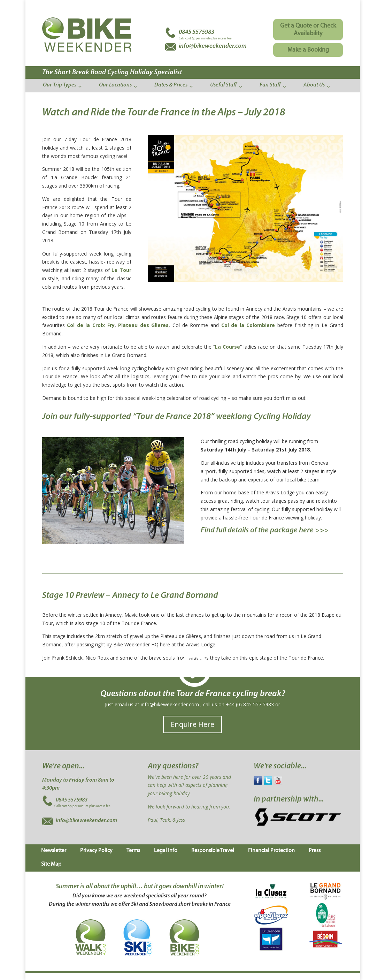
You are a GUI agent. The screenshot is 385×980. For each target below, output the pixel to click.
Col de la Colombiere (249, 325)
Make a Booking (308, 50)
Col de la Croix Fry (91, 325)
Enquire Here (192, 724)
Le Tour (121, 270)
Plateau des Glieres (143, 325)
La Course (228, 347)
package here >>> (299, 530)
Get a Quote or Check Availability (308, 30)
